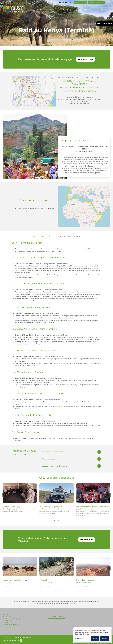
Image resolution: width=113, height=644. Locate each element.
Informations (87, 541)
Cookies (5, 623)
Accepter (105, 639)
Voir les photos (85, 59)
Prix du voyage (48, 460)
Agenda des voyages (104, 615)
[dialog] (93, 635)
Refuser (95, 639)
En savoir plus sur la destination (55, 467)
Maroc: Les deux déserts (86, 581)
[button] (4, 496)
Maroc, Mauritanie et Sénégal (15, 581)
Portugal (43, 581)
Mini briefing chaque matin (51, 508)
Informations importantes (52, 453)
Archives (104, 9)
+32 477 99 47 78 (56, 616)
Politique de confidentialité (11, 625)
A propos (49, 9)
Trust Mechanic (105, 617)
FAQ (71, 2)
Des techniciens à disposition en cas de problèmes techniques (93, 509)
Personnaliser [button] (79, 639)
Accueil (40, 9)
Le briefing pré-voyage (12, 508)
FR (109, 2)
